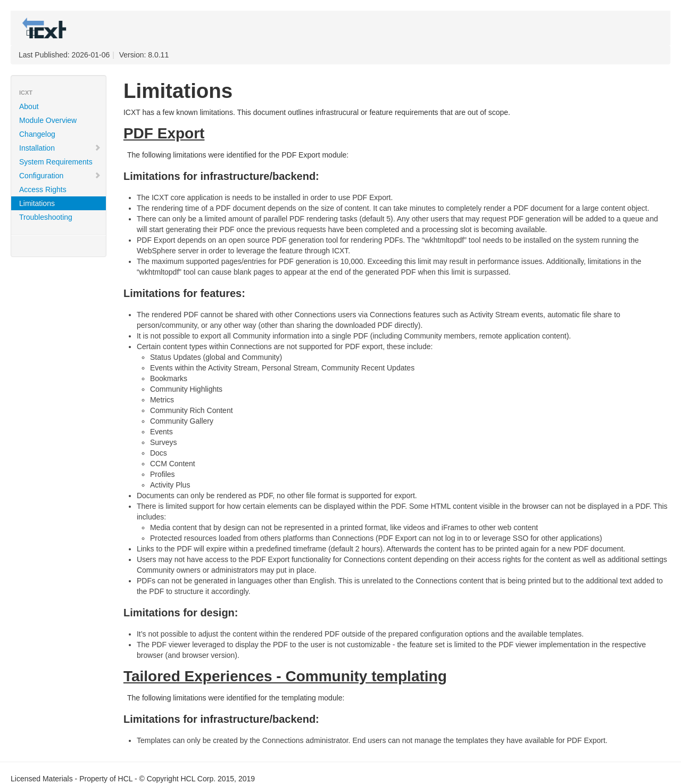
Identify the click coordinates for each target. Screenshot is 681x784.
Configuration (60, 176)
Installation (60, 148)
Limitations (37, 203)
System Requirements (56, 162)
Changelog (37, 134)
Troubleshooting (46, 217)
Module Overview (48, 120)
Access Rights (43, 189)
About (29, 106)
